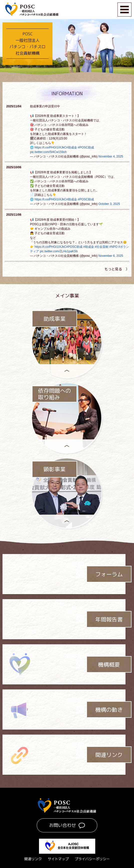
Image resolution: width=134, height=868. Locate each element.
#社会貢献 (102, 247)
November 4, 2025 (111, 156)
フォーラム (109, 574)
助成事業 (54, 319)
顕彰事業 (54, 469)
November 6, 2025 (111, 256)
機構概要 (109, 664)
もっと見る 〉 (117, 269)
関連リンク (109, 755)
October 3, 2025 (109, 204)
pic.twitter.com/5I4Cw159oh (48, 152)
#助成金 (72, 147)
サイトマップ (58, 859)
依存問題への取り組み (54, 394)
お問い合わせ (62, 825)
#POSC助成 (86, 147)
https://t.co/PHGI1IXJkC (50, 147)
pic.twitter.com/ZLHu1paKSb (59, 251)
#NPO (113, 247)
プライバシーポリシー (92, 859)
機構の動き (109, 710)
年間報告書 (109, 619)
